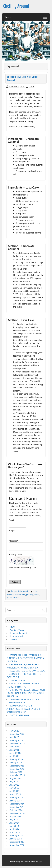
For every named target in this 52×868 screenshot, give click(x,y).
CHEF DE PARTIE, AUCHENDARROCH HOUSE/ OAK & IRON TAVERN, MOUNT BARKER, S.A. (26, 693)
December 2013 (17, 842)
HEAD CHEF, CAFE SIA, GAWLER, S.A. (27, 671)
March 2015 (15, 794)
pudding (30, 595)
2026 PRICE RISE (17, 680)
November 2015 (17, 769)
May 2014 (14, 826)
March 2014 (15, 832)
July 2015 (14, 782)
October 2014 (16, 810)
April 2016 (14, 756)
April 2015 (14, 791)
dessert (18, 595)
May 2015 (14, 788)
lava (24, 595)
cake (35, 591)
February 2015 (16, 797)
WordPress (25, 861)
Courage (38, 861)
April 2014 (14, 829)
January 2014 (16, 839)
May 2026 (14, 731)
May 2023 (14, 747)
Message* (13, 541)
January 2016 (16, 762)
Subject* (13, 530)
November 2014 (17, 807)
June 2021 (14, 750)
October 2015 (16, 772)
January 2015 (16, 801)
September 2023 (17, 743)
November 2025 (17, 734)
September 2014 (17, 813)
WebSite (13, 639)
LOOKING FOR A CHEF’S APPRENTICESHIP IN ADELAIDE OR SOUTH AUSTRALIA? (23, 709)
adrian (32, 86)
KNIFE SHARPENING (19, 715)
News (12, 627)
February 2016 (16, 759)
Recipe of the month (20, 591)
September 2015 (17, 775)
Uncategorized (16, 636)
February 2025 (16, 740)
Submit (15, 582)
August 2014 (15, 816)
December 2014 (17, 804)
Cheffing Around (16, 6)
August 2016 (15, 753)
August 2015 (15, 778)
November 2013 (17, 845)
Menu (8, 17)
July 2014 (14, 820)
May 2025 (14, 737)
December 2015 (17, 766)
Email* (12, 520)
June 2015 (14, 785)
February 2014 (16, 835)
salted (37, 595)
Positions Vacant (17, 630)
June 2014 (14, 823)
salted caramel (13, 598)
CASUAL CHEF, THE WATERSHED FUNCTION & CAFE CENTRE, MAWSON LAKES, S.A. (25, 658)
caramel (11, 595)
